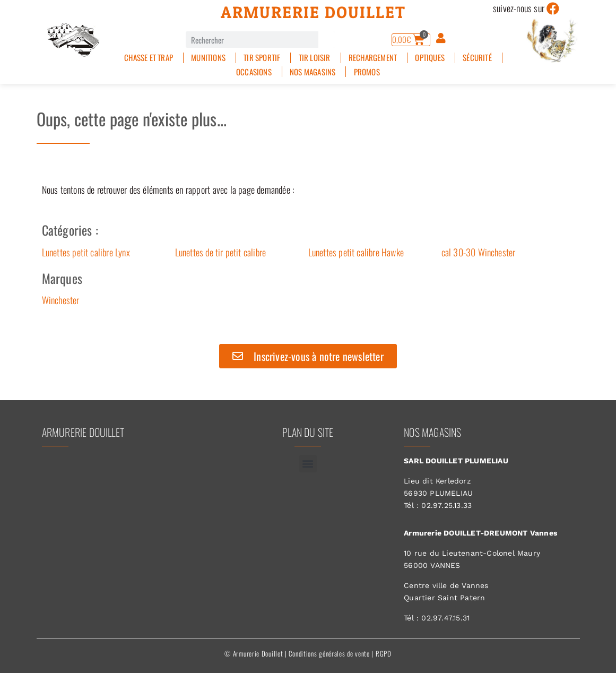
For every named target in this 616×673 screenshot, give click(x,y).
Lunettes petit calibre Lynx (86, 252)
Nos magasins (313, 72)
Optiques (430, 58)
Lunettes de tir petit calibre (221, 252)
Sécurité (477, 58)
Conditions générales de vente (329, 653)
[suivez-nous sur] (553, 8)
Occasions (254, 72)
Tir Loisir (315, 58)
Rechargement (373, 58)
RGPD (384, 653)
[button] (308, 464)
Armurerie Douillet (313, 12)
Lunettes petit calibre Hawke (356, 252)
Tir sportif (262, 58)
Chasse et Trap (149, 58)
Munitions (208, 58)
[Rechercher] (327, 40)
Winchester (61, 300)
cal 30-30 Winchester (479, 252)
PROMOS (367, 72)
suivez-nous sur (519, 8)
